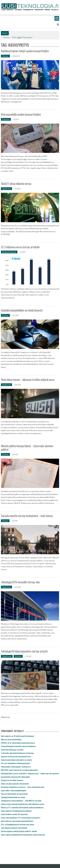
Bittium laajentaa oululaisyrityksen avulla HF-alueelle (19, 831)
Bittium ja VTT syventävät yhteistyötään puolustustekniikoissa (22, 807)
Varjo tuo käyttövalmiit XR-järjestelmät (14, 794)
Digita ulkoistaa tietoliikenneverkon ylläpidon (16, 811)
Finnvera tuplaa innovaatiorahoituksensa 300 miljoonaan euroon (22, 804)
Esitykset (6, 119)
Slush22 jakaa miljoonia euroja (16, 183)
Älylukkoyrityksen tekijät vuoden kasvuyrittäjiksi (25, 51)
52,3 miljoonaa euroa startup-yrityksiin (20, 247)
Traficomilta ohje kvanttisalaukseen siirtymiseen (17, 753)
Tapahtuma (6, 189)
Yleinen (5, 521)
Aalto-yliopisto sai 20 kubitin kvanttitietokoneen (17, 736)
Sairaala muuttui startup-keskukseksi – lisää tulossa (27, 516)
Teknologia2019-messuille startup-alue (20, 582)
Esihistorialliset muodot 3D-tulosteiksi (14, 814)
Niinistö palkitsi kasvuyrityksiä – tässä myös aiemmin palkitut (27, 448)
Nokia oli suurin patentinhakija (11, 739)
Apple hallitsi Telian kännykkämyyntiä (14, 790)
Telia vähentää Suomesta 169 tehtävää (14, 828)
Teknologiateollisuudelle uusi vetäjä (13, 797)
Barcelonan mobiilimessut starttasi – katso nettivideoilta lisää (23, 787)
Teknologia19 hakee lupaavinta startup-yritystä (24, 651)
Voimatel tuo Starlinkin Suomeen (12, 780)
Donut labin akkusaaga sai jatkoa (12, 750)
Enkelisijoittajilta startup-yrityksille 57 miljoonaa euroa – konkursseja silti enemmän (30, 773)
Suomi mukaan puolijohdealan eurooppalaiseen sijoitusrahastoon (23, 835)
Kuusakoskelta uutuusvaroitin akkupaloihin (15, 777)
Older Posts (5, 717)
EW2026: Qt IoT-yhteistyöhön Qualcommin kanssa (18, 743)
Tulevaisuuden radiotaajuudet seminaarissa (16, 767)
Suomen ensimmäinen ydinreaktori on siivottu (16, 760)
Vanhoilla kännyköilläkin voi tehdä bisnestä (22, 310)
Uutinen (5, 56)
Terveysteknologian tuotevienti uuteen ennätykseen (18, 746)
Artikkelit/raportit (9, 252)
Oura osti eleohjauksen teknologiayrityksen (15, 763)
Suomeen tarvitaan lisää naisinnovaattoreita (16, 756)
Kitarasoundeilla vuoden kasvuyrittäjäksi (21, 114)
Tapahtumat (7, 656)
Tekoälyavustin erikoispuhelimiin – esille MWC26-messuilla (21, 801)
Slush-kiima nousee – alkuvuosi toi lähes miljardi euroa (28, 380)
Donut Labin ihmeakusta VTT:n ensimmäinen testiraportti (21, 818)
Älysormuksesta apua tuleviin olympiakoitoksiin (17, 821)
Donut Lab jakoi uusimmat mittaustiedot (15, 784)
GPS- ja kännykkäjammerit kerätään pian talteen (17, 824)
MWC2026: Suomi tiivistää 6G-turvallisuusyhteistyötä (19, 770)
